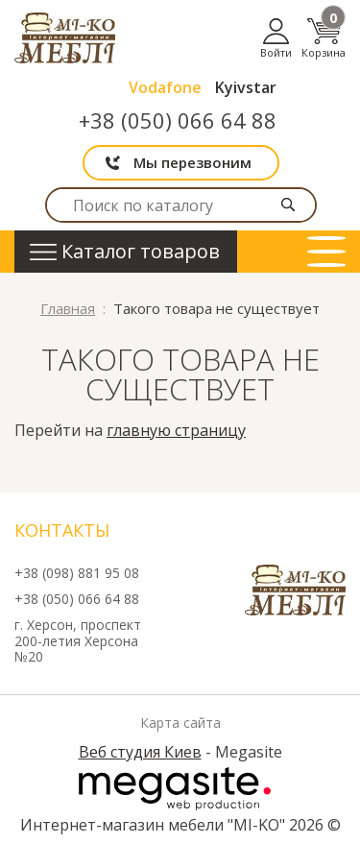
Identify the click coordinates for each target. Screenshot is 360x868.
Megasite (175, 788)
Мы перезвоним (192, 162)
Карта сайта (180, 723)
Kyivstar (246, 87)
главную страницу (176, 430)
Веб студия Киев (140, 752)
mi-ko (65, 38)
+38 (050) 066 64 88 (178, 120)
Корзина (324, 38)
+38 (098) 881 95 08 (77, 574)
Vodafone (165, 87)
